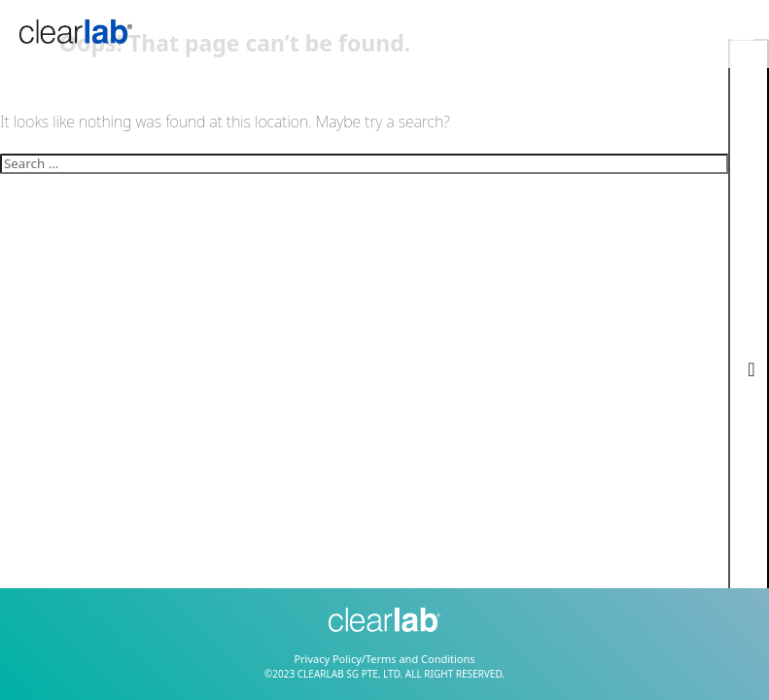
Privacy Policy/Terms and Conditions (384, 659)
